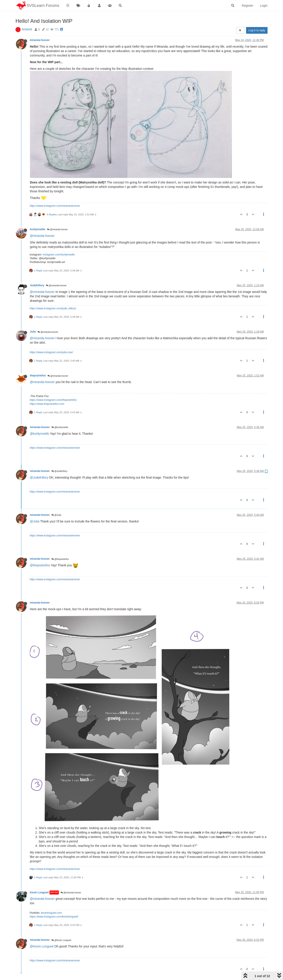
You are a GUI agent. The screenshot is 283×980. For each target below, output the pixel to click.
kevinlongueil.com (51, 913)
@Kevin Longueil (61, 940)
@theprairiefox (60, 559)
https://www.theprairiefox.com (47, 404)
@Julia (56, 515)
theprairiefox (38, 376)
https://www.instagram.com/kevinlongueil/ (54, 917)
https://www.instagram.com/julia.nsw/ (51, 352)
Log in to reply (257, 30)
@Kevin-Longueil (42, 946)
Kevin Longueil (39, 892)
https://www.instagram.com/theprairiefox (53, 400)
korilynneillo (38, 229)
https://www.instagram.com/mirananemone (55, 206)
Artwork (27, 29)
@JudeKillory (59, 471)
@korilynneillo (60, 427)
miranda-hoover (40, 40)
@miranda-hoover (57, 229)
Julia (33, 332)
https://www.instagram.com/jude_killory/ (53, 308)
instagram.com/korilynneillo (59, 255)
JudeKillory (37, 285)
